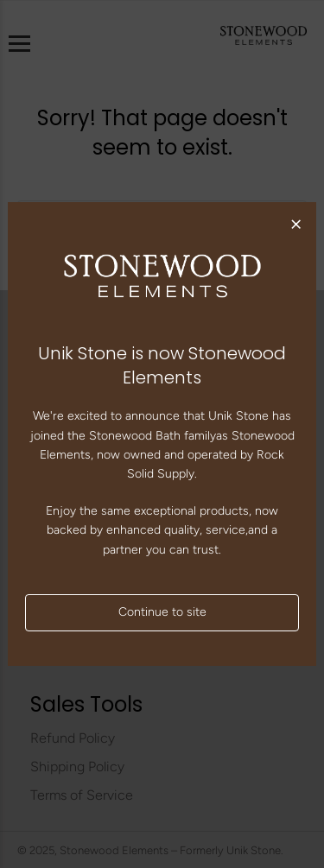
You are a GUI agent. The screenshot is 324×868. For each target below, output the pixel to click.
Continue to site (162, 612)
